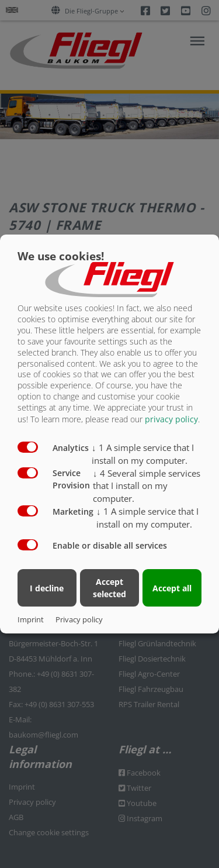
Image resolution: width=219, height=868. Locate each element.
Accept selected (109, 588)
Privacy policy (79, 619)
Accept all (172, 588)
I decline (47, 588)
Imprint (31, 619)
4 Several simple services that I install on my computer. (147, 486)
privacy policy (171, 419)
